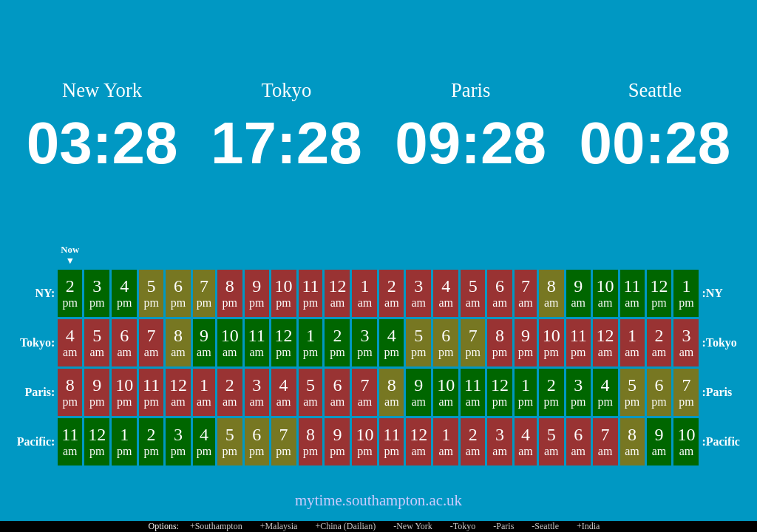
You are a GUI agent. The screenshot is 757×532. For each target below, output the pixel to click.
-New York (413, 526)
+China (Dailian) (345, 526)
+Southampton (216, 526)
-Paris (503, 526)
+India (588, 526)
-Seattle (545, 526)
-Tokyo (463, 526)
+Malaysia (279, 526)
